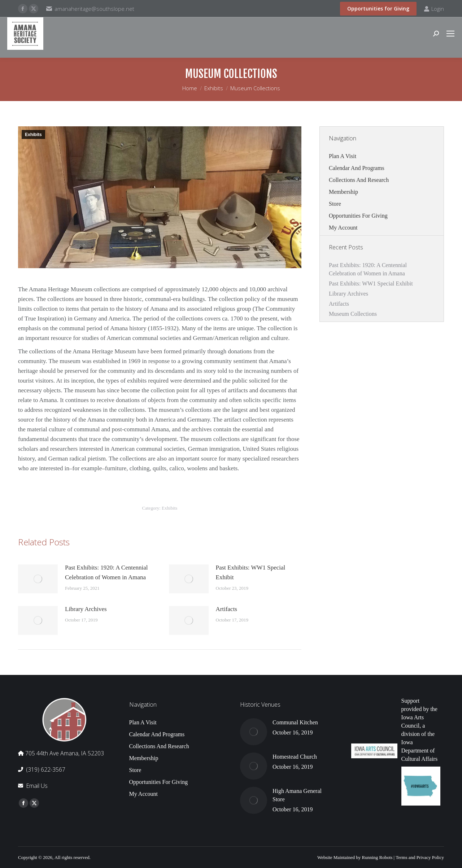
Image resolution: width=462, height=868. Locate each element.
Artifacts (226, 609)
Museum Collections (353, 314)
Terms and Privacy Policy (420, 857)
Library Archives (86, 609)
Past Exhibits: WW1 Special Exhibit (251, 572)
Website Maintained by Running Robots (355, 857)
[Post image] (38, 579)
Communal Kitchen (295, 722)
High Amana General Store (297, 795)
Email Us (37, 786)
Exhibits (33, 135)
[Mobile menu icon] (450, 34)
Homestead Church (295, 757)
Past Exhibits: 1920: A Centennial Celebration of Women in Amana (106, 572)
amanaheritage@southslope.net (94, 9)
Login (434, 9)
